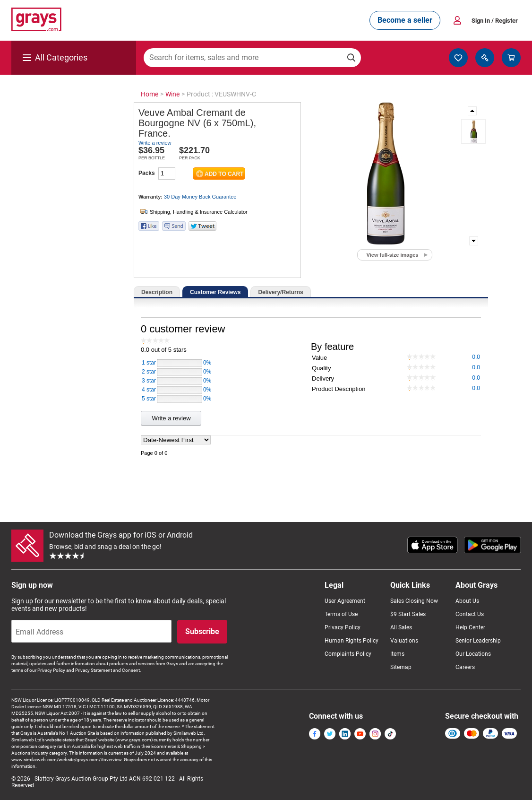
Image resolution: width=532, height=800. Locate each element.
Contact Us (470, 614)
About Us (467, 601)
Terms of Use (341, 614)
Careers (465, 667)
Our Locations (473, 654)
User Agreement (345, 601)
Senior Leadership (478, 641)
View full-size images (393, 255)
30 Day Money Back (200, 197)
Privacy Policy (343, 627)
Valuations (404, 641)
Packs (147, 173)
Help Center (470, 627)
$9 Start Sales (408, 614)
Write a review (155, 143)
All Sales (401, 627)
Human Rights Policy (352, 641)
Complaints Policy (348, 654)
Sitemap (401, 667)
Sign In (495, 21)
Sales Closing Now (414, 601)
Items (397, 654)
